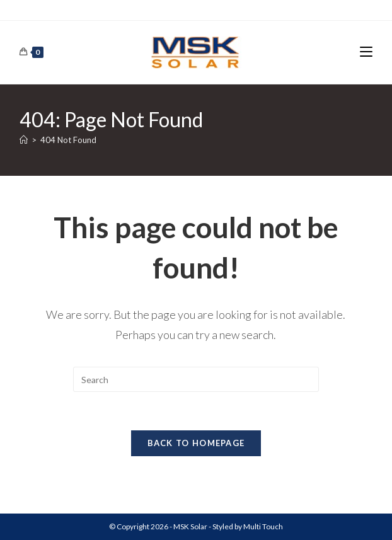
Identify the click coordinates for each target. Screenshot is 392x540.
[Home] (24, 140)
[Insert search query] (196, 379)
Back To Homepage (196, 443)
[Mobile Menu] (366, 52)
